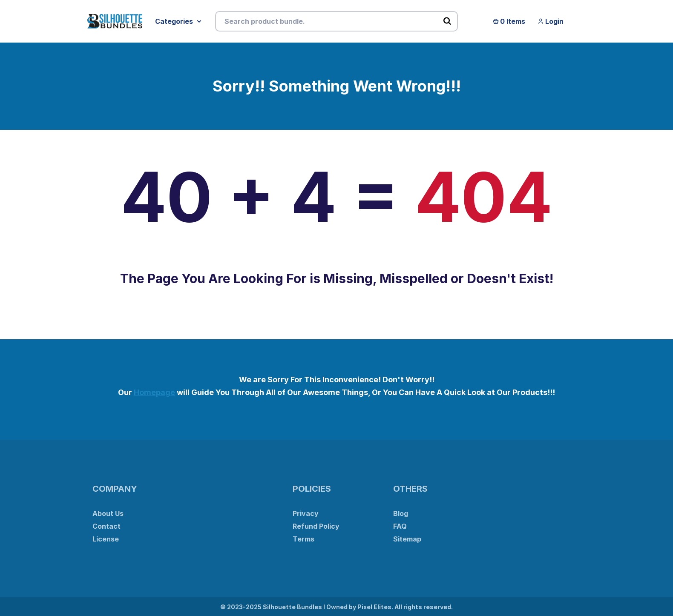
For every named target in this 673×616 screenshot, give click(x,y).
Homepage (154, 392)
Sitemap (407, 539)
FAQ (400, 526)
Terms (303, 539)
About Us (108, 513)
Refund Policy (316, 526)
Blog (401, 513)
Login (551, 21)
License (106, 539)
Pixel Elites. (375, 607)
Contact (106, 526)
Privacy (306, 513)
